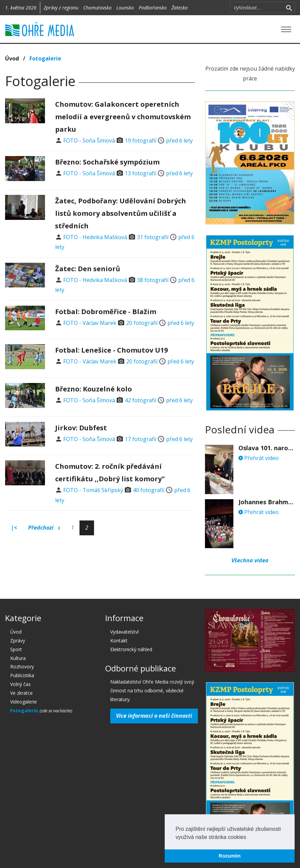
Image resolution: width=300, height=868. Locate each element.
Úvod (12, 58)
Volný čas (20, 684)
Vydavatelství (124, 632)
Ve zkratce (21, 693)
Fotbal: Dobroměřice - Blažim (106, 312)
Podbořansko (153, 8)
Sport (16, 649)
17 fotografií (141, 439)
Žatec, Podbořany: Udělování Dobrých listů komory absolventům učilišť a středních (121, 213)
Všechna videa (250, 560)
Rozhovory (22, 667)
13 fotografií (141, 173)
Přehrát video (259, 458)
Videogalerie (24, 702)
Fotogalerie (45, 58)
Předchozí (44, 528)
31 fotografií (153, 237)
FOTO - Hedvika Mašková (95, 237)
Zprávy (18, 641)
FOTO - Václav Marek (90, 323)
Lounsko (125, 8)
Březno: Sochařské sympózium (107, 162)
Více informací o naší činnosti (154, 716)
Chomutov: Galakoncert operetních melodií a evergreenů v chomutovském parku (123, 117)
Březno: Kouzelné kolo (94, 389)
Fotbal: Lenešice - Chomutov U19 (111, 350)
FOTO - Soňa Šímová (89, 141)
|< (14, 528)
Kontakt (119, 641)
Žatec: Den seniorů (88, 269)
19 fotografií (141, 141)
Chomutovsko (97, 8)
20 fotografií (142, 323)
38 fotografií (153, 280)
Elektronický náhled (131, 649)
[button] (249, 838)
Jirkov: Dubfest (81, 428)
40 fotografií (149, 490)
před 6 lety (179, 141)
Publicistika (22, 675)
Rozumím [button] (230, 856)
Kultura (18, 658)
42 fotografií (141, 400)
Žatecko (180, 8)
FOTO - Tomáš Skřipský (93, 490)
